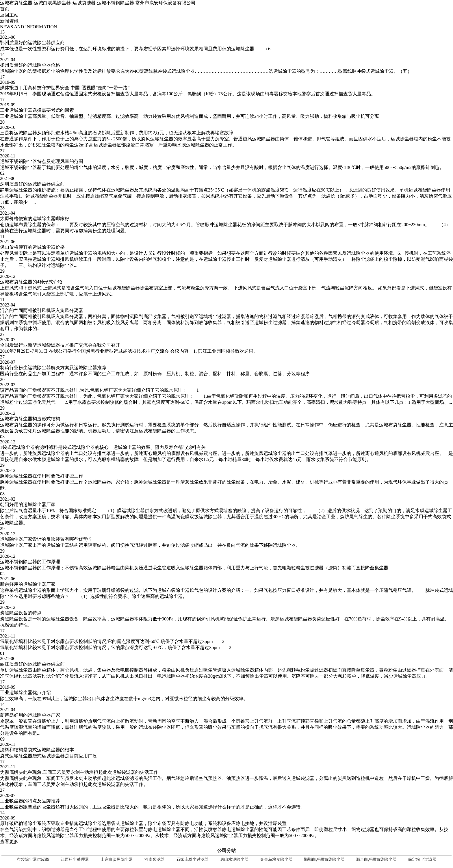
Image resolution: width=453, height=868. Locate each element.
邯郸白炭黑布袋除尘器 (324, 859)
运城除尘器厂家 (104, 482)
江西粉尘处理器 (75, 859)
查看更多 (9, 842)
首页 (5, 9)
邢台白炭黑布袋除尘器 (376, 859)
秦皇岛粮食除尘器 (276, 859)
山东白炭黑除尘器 (117, 859)
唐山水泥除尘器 (234, 859)
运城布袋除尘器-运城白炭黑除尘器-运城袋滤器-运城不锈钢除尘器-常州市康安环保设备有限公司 (98, 3)
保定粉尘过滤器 (422, 859)
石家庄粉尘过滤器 (192, 859)
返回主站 (9, 15)
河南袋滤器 (155, 859)
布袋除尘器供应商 (33, 859)
